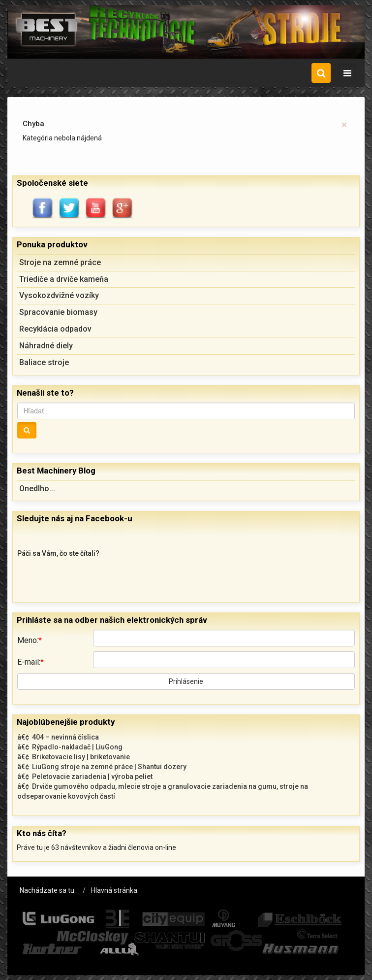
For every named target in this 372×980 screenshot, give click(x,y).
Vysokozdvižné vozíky (59, 295)
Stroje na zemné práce (60, 262)
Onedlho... (37, 489)
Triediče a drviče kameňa (64, 279)
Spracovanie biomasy (58, 312)
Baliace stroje (44, 362)
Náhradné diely (46, 346)
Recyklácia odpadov (55, 329)
